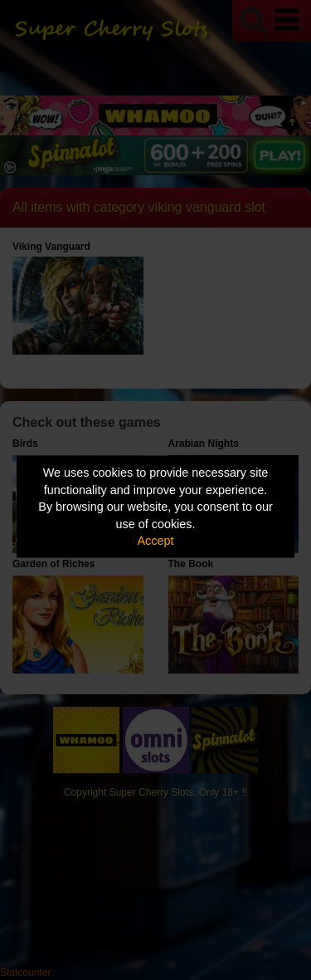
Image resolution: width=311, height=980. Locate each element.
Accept (156, 541)
